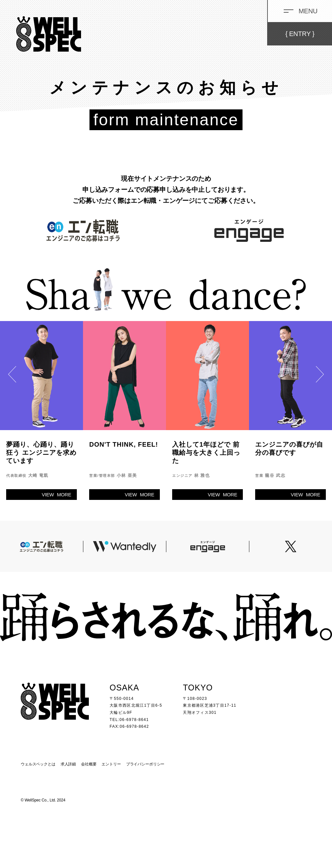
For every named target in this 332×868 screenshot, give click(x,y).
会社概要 (89, 764)
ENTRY (300, 34)
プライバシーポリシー (145, 764)
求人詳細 (68, 764)
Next (320, 377)
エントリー (111, 764)
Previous (12, 377)
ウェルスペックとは (38, 764)
